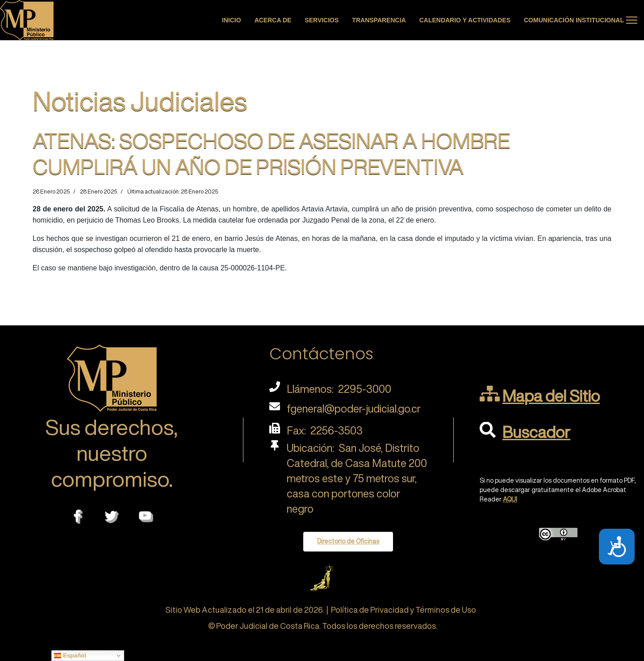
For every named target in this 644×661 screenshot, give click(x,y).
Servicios (322, 20)
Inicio (232, 20)
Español (70, 656)
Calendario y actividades (465, 20)
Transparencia (379, 20)
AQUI (510, 499)
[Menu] (632, 20)
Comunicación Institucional (574, 20)
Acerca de (273, 20)
